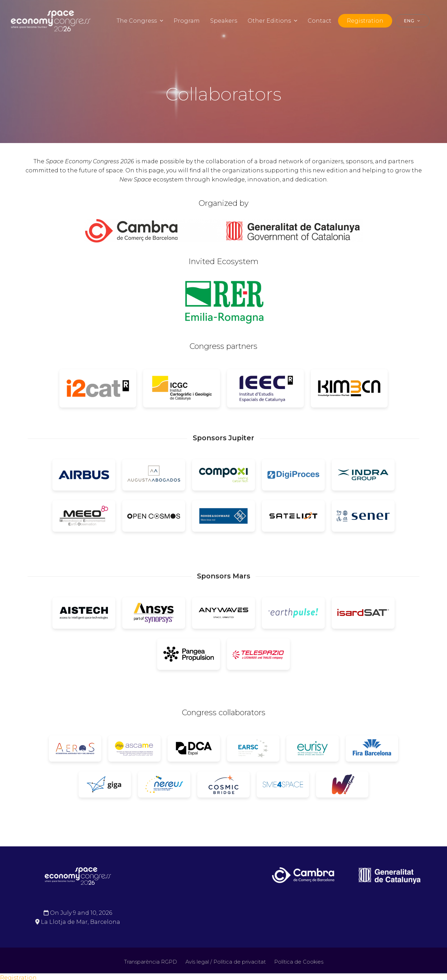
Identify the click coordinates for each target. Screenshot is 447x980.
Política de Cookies (299, 962)
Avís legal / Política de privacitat (226, 962)
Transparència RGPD (151, 962)
